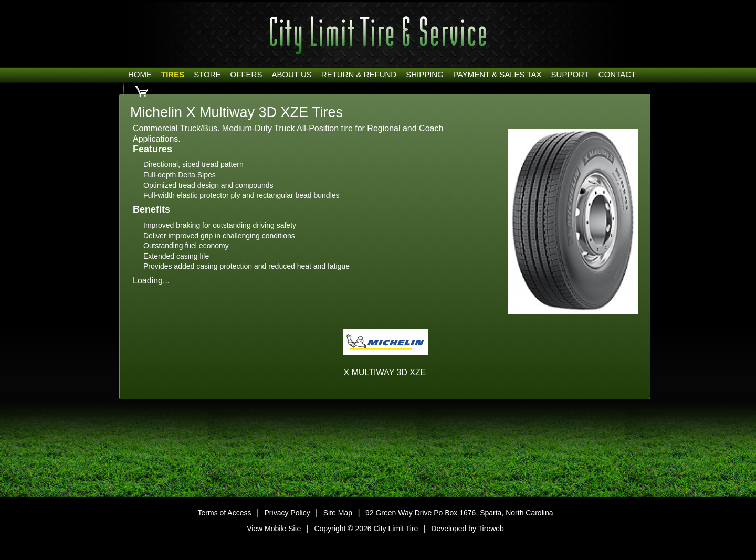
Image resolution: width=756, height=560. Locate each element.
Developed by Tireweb (468, 529)
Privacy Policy (287, 513)
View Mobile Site (274, 529)
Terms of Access (225, 513)
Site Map (338, 513)
